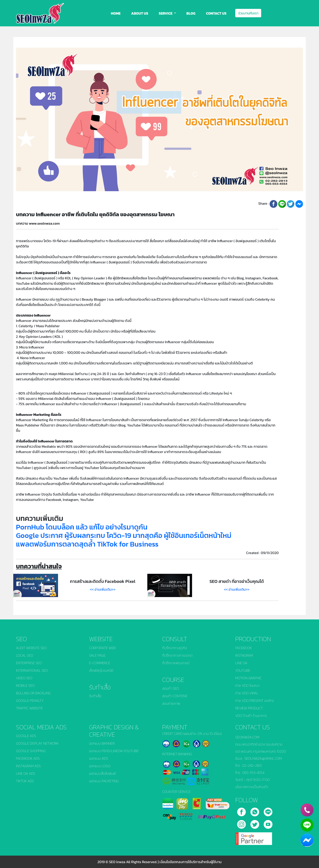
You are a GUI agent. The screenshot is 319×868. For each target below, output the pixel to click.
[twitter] (255, 823)
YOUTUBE (243, 670)
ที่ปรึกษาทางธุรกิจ (174, 648)
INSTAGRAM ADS (28, 766)
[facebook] (242, 810)
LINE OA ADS (26, 773)
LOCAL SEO (25, 655)
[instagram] (242, 823)
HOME (116, 13)
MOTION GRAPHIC (248, 678)
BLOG (191, 13)
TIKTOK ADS (25, 781)
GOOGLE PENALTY (30, 701)
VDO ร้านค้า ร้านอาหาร (251, 716)
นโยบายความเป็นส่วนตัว (252, 787)
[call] (255, 810)
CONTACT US (216, 13)
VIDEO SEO (24, 678)
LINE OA (241, 663)
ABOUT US (140, 13)
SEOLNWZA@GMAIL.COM (263, 758)
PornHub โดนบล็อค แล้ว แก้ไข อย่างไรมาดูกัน (82, 527)
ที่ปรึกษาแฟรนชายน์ (176, 663)
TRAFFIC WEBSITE (29, 708)
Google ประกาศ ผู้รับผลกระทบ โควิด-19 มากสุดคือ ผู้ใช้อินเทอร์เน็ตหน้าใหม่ (124, 535)
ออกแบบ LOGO (100, 766)
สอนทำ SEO (170, 688)
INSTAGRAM (244, 655)
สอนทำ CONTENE (175, 696)
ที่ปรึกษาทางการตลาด (177, 655)
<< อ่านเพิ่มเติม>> (103, 589)
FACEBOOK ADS (28, 758)
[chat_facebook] (307, 840)
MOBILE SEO (25, 685)
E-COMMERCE (100, 663)
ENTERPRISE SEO (29, 663)
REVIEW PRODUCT (249, 708)
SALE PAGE (97, 655)
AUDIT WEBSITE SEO (31, 648)
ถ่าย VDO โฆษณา (247, 685)
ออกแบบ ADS (99, 758)
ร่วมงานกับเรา (248, 13)
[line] (268, 810)
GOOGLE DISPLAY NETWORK (37, 743)
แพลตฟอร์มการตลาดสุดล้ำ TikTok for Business (87, 544)
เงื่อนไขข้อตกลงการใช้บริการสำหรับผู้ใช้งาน (191, 862)
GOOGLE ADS (26, 736)
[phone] (307, 810)
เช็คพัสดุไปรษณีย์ (101, 670)
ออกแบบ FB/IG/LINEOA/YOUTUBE (114, 751)
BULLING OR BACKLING (33, 693)
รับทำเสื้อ (95, 696)
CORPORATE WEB (102, 648)
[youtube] (268, 823)
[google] (254, 837)
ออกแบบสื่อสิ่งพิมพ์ (102, 773)
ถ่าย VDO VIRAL (247, 693)
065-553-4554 (253, 773)
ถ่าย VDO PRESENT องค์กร (255, 701)
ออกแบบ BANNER (102, 743)
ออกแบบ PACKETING (104, 781)
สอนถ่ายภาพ (171, 703)
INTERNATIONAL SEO (32, 670)
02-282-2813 (252, 765)
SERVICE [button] (166, 13)
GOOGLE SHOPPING (31, 751)
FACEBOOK (244, 648)
